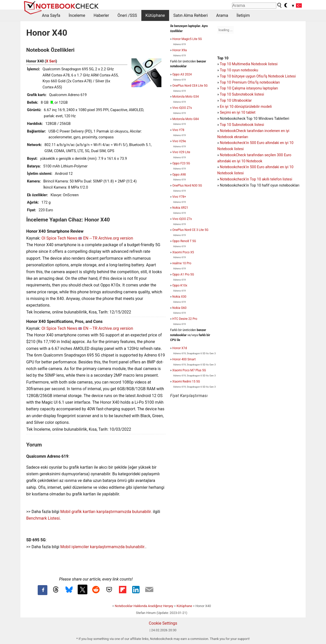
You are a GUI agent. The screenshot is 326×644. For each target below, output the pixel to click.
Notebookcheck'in (235, 167)
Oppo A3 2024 (182, 74)
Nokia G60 (180, 308)
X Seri (51, 61)
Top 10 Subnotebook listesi (242, 94)
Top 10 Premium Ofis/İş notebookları (250, 82)
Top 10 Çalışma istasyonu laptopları (249, 88)
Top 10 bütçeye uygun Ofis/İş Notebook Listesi (258, 76)
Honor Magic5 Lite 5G (187, 39)
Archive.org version (116, 238)
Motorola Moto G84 (186, 119)
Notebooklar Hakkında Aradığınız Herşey (144, 606)
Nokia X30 (179, 297)
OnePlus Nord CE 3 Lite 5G (191, 230)
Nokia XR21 (180, 208)
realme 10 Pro (182, 263)
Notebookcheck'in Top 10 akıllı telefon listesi (256, 179)
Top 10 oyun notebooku (239, 70)
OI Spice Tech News (59, 238)
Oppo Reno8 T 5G (184, 241)
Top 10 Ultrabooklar (236, 101)
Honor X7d (180, 348)
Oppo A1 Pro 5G (183, 274)
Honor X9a (180, 50)
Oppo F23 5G (181, 163)
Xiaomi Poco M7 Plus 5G (189, 370)
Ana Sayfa (51, 15)
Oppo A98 (179, 175)
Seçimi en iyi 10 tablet (238, 113)
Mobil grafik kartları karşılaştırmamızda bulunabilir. (106, 512)
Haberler (101, 15)
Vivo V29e (179, 141)
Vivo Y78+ (179, 197)
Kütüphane (155, 15)
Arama (222, 15)
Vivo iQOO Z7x (182, 219)
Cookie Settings (163, 623)
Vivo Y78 (178, 130)
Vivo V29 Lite (181, 152)
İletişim (243, 15)
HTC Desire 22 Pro (185, 319)
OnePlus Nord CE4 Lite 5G (190, 86)
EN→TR (90, 238)
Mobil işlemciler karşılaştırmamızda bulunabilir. (103, 547)
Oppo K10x (180, 285)
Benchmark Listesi (43, 518)
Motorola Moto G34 (186, 97)
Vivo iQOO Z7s (182, 108)
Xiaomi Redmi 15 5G (186, 382)
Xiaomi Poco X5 (183, 252)
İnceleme (77, 15)
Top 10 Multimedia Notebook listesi (249, 64)
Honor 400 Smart (184, 359)
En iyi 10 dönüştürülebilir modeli (246, 107)
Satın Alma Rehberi (191, 15)
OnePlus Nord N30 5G (187, 186)
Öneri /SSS (127, 15)
